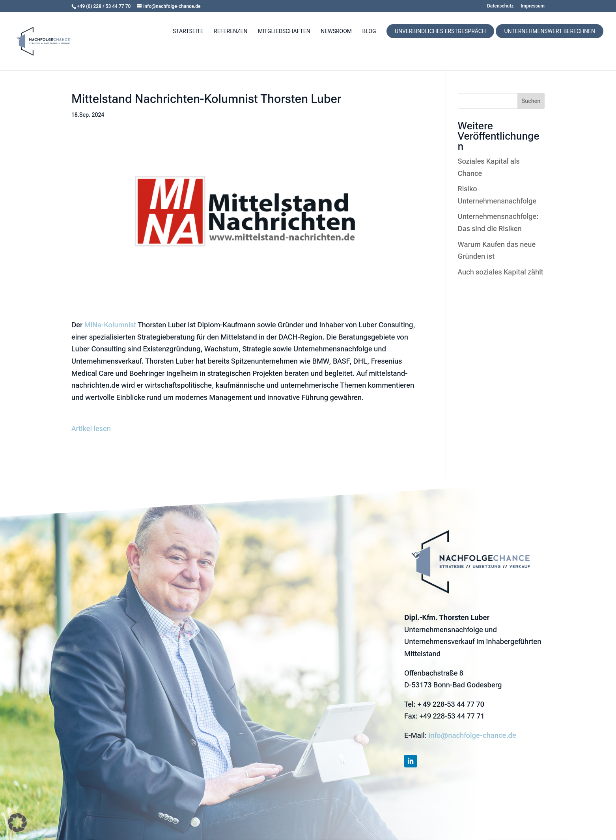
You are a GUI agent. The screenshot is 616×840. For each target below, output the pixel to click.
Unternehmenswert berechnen (550, 31)
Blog (369, 31)
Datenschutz (500, 6)
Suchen (531, 101)
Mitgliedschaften (284, 31)
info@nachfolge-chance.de (472, 735)
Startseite (188, 31)
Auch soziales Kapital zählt (501, 272)
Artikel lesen (91, 428)
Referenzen (231, 31)
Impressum (533, 6)
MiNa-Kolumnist (110, 325)
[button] (17, 823)
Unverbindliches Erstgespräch (440, 31)
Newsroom (336, 31)
